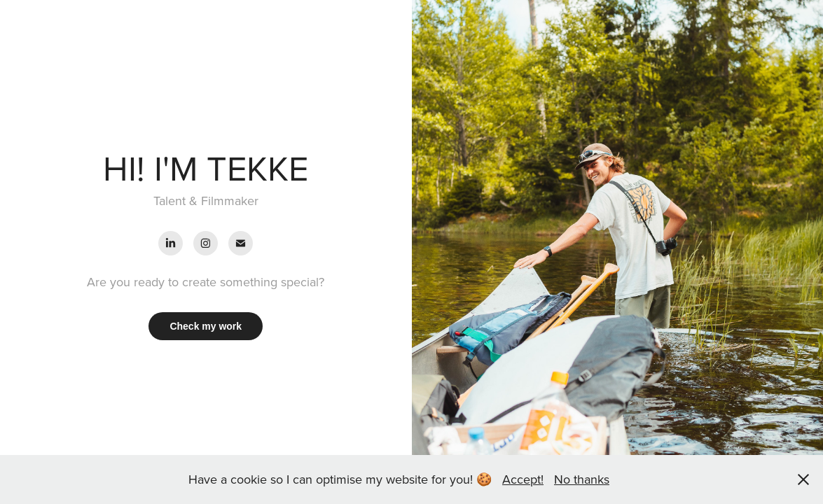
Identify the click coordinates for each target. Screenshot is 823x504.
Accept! (523, 479)
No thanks (582, 479)
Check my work (206, 326)
